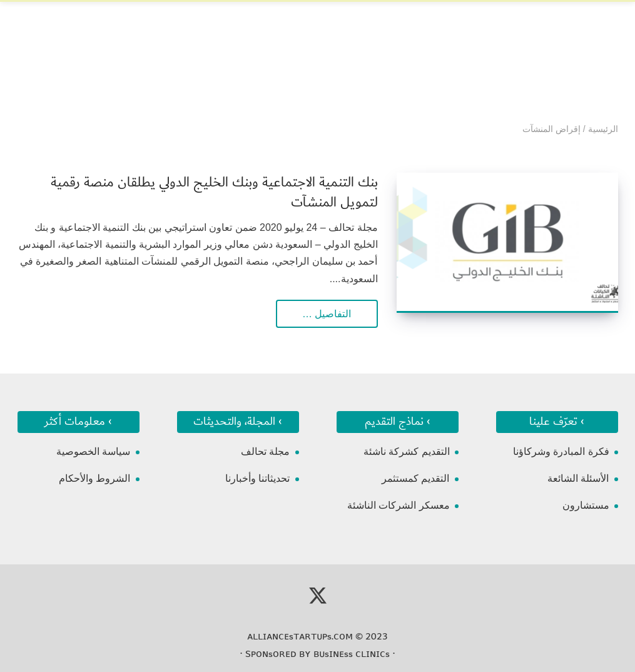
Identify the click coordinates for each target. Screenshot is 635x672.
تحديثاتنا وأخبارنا (257, 478)
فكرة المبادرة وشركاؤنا (561, 451)
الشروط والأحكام (94, 478)
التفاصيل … (327, 314)
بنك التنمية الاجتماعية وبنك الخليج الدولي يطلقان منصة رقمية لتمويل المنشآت (214, 192)
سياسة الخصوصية (93, 451)
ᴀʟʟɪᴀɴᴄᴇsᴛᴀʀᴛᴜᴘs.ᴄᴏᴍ (300, 636)
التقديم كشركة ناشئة (407, 451)
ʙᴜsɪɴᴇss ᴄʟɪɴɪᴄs (352, 654)
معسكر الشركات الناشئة (399, 505)
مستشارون (586, 505)
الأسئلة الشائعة (578, 478)
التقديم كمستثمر (415, 478)
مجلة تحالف (265, 451)
